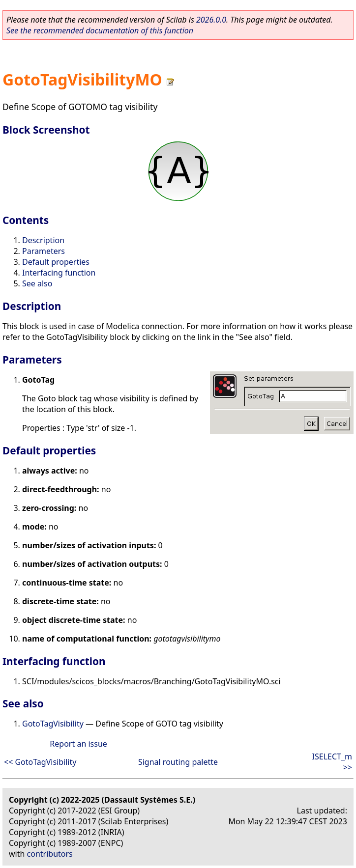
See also (37, 283)
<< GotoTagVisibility (40, 762)
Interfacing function (59, 273)
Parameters (44, 251)
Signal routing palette (178, 762)
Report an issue (78, 744)
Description (43, 240)
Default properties (56, 262)
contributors (50, 854)
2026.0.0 (211, 20)
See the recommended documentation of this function (100, 30)
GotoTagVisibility (53, 724)
